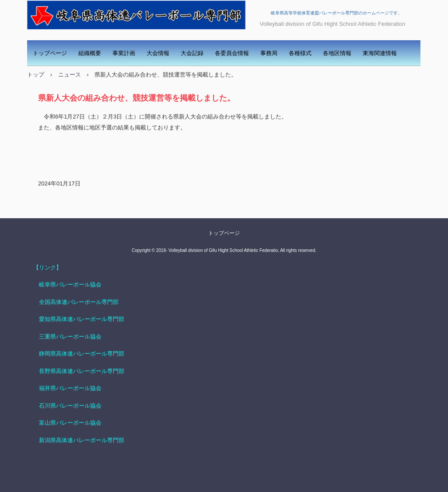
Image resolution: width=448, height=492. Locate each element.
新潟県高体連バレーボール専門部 (82, 440)
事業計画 (124, 53)
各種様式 (300, 53)
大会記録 (192, 53)
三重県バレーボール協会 (70, 337)
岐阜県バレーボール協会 (67, 284)
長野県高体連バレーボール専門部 (82, 371)
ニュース (70, 75)
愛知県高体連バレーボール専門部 (82, 319)
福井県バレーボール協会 (70, 388)
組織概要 (90, 53)
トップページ (50, 53)
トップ (36, 75)
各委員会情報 (232, 53)
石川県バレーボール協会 (70, 406)
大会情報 (158, 53)
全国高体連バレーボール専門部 (79, 302)
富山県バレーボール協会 (70, 423)
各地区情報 (337, 53)
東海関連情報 (380, 53)
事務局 (269, 53)
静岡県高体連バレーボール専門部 (82, 354)
